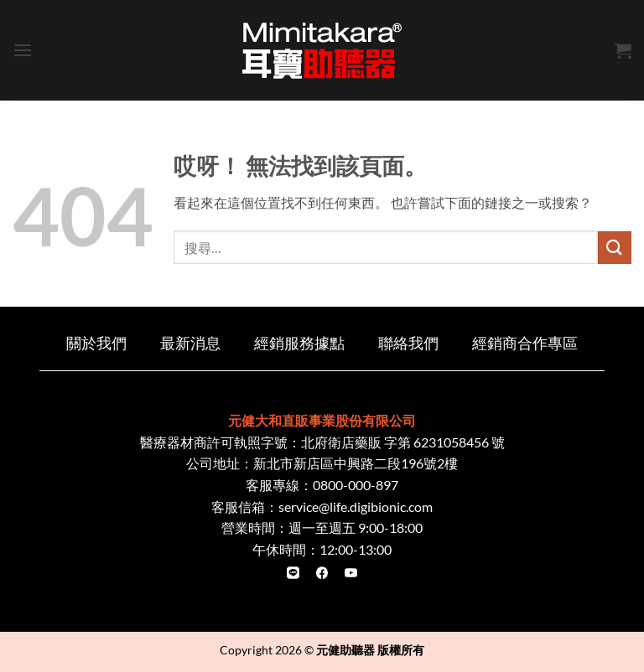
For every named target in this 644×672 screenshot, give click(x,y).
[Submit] (615, 248)
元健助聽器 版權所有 (370, 650)
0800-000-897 (356, 485)
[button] (23, 50)
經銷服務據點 (299, 343)
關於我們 (96, 343)
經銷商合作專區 (525, 343)
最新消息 (190, 343)
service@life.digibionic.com (356, 507)
